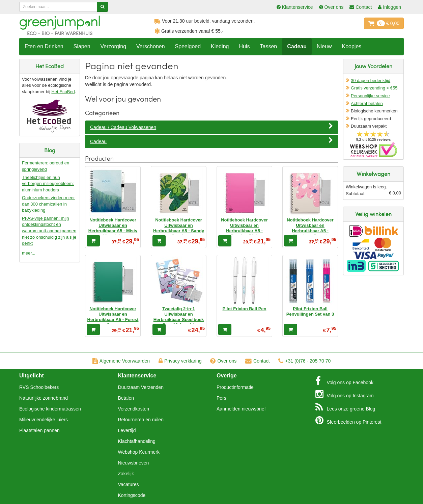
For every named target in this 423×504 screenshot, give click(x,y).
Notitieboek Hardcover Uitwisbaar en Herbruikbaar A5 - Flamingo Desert (310, 228)
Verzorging (114, 46)
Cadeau (297, 46)
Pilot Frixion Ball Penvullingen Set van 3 (310, 311)
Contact (257, 361)
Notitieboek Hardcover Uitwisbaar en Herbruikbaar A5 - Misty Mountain (113, 228)
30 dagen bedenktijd (371, 81)
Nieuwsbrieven (134, 463)
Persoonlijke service (370, 96)
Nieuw (324, 46)
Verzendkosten (134, 409)
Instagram (345, 394)
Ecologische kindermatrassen (50, 409)
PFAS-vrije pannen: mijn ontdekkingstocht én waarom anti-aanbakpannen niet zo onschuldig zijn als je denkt (49, 231)
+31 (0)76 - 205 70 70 (304, 361)
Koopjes (351, 46)
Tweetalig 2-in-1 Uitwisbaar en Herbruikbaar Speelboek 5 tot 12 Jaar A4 (179, 317)
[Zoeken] (102, 7)
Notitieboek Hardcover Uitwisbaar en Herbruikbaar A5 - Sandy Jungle (179, 228)
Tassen (268, 46)
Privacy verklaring (180, 361)
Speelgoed (188, 46)
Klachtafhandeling (137, 441)
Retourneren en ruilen (141, 420)
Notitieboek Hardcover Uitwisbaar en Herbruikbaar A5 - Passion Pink (244, 228)
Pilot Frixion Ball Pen (244, 309)
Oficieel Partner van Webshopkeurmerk (374, 150)
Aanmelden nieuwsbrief (241, 409)
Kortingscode (132, 495)
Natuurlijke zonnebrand (44, 398)
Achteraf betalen (367, 103)
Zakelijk (126, 474)
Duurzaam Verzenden (141, 387)
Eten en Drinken (44, 46)
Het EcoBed (63, 92)
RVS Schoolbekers (39, 387)
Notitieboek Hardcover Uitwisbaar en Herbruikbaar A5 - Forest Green (113, 317)
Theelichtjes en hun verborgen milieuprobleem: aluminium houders (48, 184)
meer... (29, 253)
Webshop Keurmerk (139, 452)
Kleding (220, 46)
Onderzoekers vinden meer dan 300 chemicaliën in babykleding (48, 204)
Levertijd (127, 430)
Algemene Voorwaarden (121, 361)
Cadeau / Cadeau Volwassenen (211, 127)
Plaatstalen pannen (39, 430)
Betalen (126, 398)
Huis (244, 46)
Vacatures (129, 484)
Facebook (344, 381)
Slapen (82, 46)
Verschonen (151, 46)
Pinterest (348, 420)
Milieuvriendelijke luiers (44, 420)
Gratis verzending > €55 (374, 88)
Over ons (223, 361)
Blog (345, 407)
